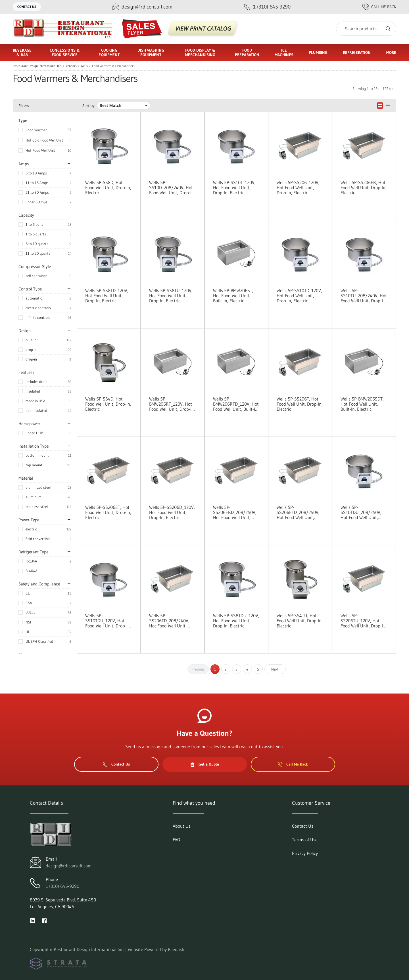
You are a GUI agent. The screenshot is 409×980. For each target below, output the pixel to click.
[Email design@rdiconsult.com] (142, 7)
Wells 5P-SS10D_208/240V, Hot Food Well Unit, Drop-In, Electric (172, 187)
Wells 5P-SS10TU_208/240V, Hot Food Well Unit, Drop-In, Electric (364, 296)
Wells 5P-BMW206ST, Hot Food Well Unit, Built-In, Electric (233, 296)
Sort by (88, 106)
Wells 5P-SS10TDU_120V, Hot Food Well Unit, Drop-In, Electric (108, 621)
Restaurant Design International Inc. (37, 66)
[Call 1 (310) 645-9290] (267, 7)
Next (275, 669)
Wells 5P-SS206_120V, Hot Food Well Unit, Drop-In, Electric (298, 187)
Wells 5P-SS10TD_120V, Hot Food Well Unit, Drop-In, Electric (299, 296)
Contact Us (27, 7)
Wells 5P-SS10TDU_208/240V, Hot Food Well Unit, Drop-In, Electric (361, 512)
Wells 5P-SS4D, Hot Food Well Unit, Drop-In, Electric (108, 404)
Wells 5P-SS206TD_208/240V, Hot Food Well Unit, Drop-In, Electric (169, 621)
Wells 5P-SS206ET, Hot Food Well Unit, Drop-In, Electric (108, 512)
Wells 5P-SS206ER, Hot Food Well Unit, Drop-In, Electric (364, 187)
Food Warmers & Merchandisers (113, 66)
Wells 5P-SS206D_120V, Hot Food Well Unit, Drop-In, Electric (172, 512)
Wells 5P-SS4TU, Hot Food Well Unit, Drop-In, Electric (300, 621)
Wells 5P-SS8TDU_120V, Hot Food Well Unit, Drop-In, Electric (236, 621)
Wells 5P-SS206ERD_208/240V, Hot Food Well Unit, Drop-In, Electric (235, 512)
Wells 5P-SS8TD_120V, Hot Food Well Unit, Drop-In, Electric (107, 296)
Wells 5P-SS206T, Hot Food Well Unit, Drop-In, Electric (300, 404)
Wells (84, 66)
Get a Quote (204, 764)
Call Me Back (379, 7)
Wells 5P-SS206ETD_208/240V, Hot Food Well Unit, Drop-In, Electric (298, 512)
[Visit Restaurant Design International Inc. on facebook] (44, 920)
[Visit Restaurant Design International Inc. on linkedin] (32, 920)
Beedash (176, 949)
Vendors (71, 66)
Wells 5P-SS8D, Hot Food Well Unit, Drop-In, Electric (108, 187)
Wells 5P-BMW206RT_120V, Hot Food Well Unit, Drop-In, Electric (172, 404)
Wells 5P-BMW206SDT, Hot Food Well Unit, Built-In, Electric (362, 404)
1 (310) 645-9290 (62, 886)
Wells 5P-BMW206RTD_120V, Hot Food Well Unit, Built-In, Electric (236, 404)
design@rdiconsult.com (69, 866)
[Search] (366, 29)
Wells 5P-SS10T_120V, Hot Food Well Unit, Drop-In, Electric (234, 187)
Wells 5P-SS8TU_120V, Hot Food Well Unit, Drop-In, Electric (171, 296)
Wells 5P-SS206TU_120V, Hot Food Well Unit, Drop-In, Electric (364, 621)
